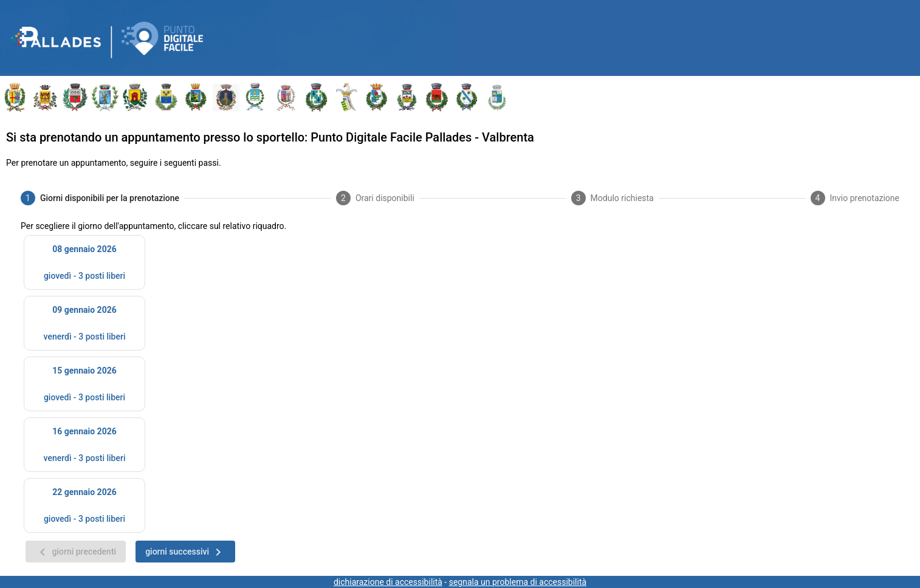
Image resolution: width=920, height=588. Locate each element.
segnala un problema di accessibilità (518, 582)
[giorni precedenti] (76, 552)
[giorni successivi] (185, 552)
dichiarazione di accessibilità (388, 582)
